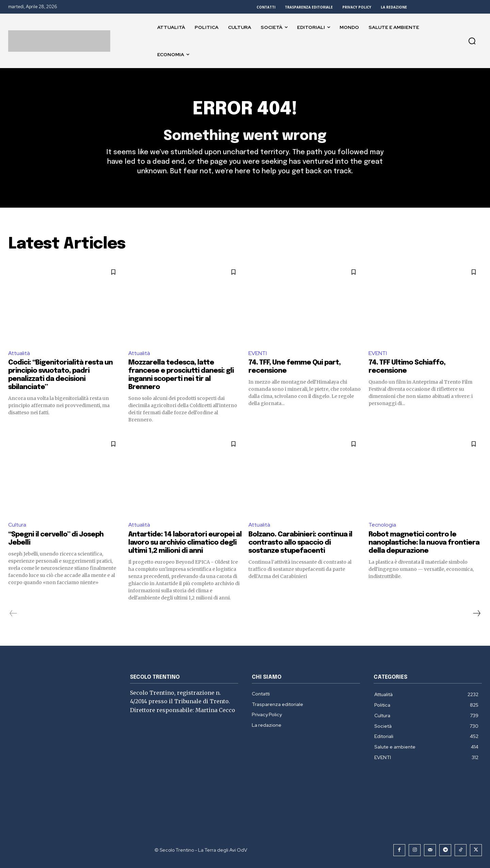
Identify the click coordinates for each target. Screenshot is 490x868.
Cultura (17, 525)
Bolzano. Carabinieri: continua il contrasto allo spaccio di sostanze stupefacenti (300, 543)
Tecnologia (382, 525)
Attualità (20, 353)
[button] (472, 41)
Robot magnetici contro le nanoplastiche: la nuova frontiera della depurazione (424, 543)
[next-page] (476, 613)
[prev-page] (13, 613)
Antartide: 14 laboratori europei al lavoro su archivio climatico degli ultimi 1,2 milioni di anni (185, 543)
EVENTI (258, 353)
